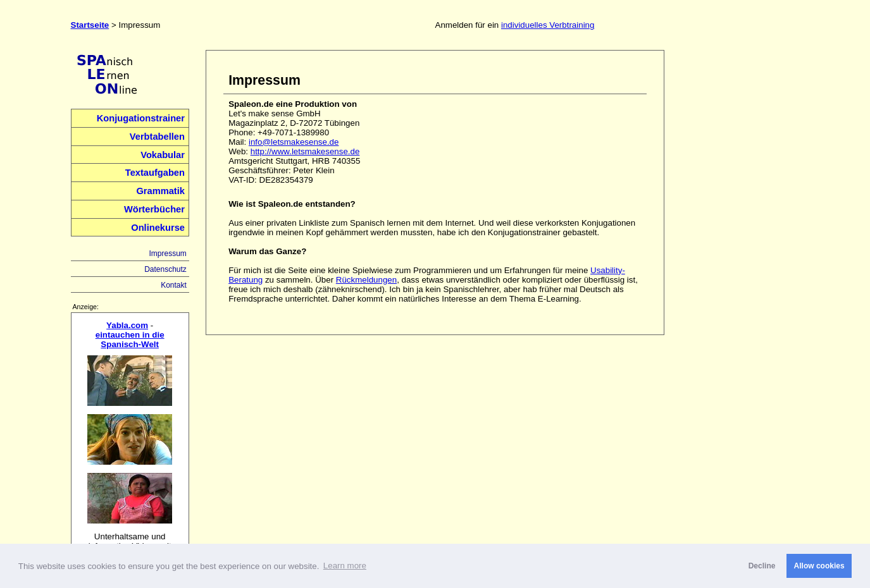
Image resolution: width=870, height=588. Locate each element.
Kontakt (174, 285)
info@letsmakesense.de (294, 142)
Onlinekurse (158, 228)
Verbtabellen (157, 137)
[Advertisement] (741, 240)
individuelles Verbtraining (548, 25)
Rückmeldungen (366, 280)
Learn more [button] (345, 566)
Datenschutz (165, 269)
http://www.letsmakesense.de (305, 151)
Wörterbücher (154, 209)
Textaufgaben (155, 173)
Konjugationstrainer (141, 118)
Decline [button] (762, 566)
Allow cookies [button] (819, 566)
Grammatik (160, 191)
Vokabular (163, 155)
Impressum (167, 254)
